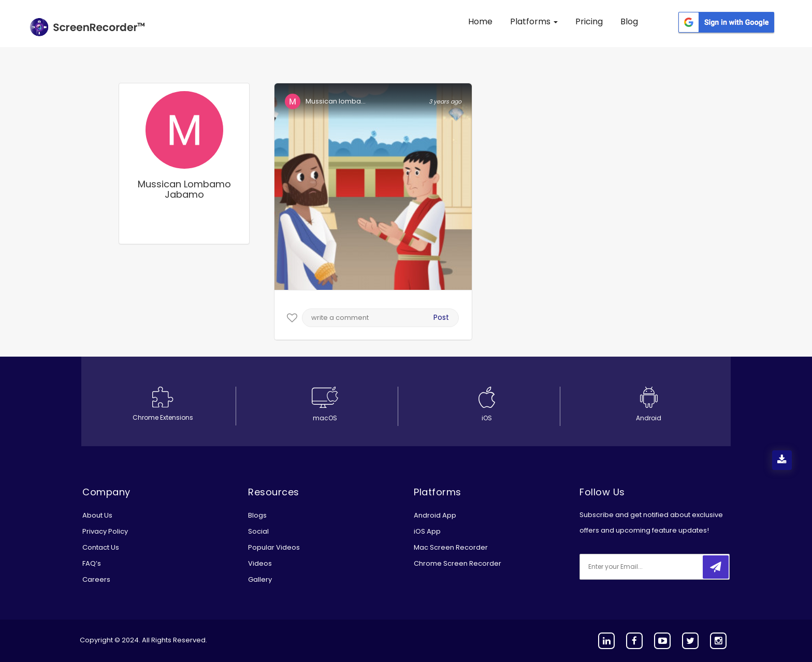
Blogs (257, 515)
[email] (648, 567)
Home (480, 21)
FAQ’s (92, 563)
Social (258, 531)
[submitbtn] (716, 567)
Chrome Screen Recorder (458, 563)
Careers (96, 579)
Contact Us (101, 547)
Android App (435, 515)
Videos (260, 563)
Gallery (260, 579)
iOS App (427, 531)
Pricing (589, 21)
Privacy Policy (105, 531)
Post (441, 317)
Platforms (534, 21)
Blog (629, 21)
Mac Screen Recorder (451, 547)
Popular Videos (274, 547)
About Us (97, 515)
